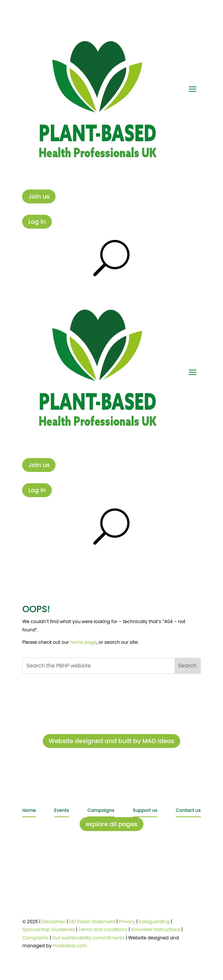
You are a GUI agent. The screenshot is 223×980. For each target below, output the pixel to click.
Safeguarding (154, 922)
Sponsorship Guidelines (48, 929)
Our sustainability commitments (88, 938)
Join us (39, 196)
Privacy (127, 922)
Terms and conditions (103, 929)
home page (83, 642)
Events (62, 810)
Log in (37, 222)
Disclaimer (53, 922)
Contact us (188, 810)
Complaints (35, 938)
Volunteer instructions (156, 929)
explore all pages (111, 824)
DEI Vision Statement (92, 922)
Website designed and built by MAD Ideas (112, 741)
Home (29, 810)
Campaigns (101, 810)
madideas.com (70, 946)
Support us (145, 810)
